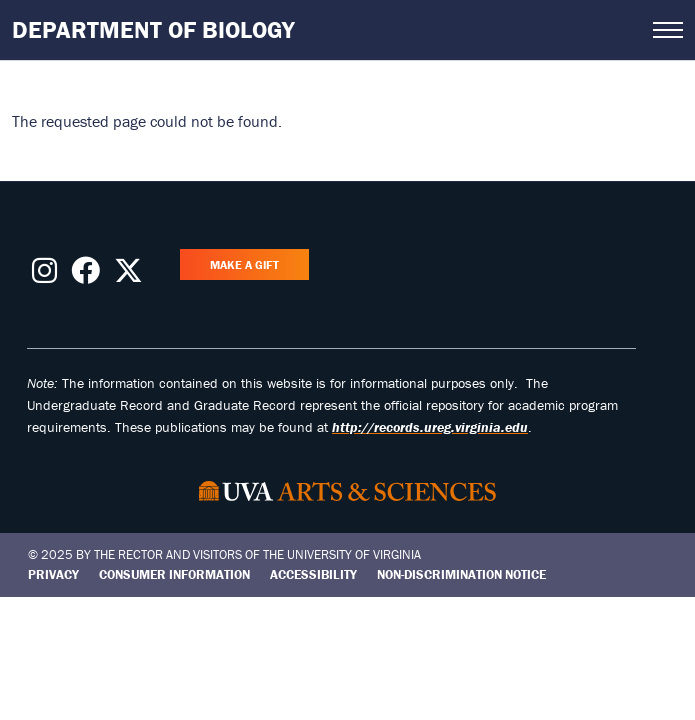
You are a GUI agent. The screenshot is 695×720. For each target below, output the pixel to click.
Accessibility (313, 574)
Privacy (53, 574)
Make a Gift (244, 264)
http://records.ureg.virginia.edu (430, 427)
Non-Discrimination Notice (461, 574)
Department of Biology (153, 29)
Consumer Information (174, 574)
